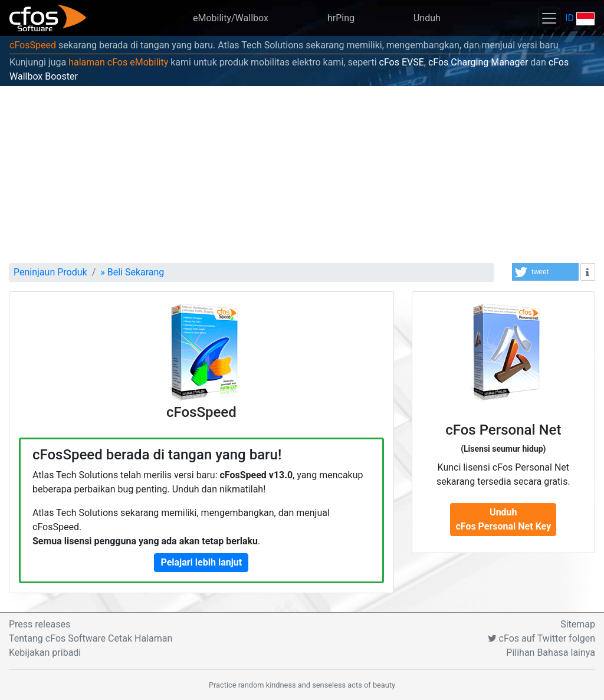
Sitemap (578, 624)
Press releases (40, 624)
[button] (545, 272)
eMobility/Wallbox (231, 18)
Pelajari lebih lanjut (201, 562)
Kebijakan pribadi (45, 653)
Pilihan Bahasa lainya (551, 653)
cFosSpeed (33, 45)
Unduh (427, 18)
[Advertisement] (302, 175)
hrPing (341, 18)
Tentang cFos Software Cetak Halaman (91, 638)
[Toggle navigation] (549, 18)
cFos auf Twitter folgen (541, 638)
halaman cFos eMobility (118, 62)
